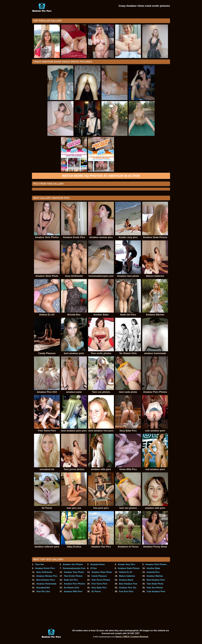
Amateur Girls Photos (156, 564)
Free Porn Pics (126, 591)
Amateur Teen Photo (74, 572)
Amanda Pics (153, 572)
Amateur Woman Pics (47, 576)
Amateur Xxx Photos (73, 564)
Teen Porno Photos (101, 580)
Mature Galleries (127, 576)
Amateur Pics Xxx (128, 588)
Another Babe (153, 568)
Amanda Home (98, 564)
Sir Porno (96, 591)
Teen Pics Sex (43, 591)
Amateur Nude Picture (129, 568)
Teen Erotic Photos (73, 576)
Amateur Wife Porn (73, 591)
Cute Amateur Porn (156, 591)
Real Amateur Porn (156, 580)
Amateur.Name (126, 580)
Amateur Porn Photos (74, 584)
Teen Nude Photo (155, 584)
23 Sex (94, 568)
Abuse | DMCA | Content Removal (132, 637)
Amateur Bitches (155, 576)
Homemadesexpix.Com (74, 568)
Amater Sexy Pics (127, 564)
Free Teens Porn (99, 584)
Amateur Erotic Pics (45, 568)
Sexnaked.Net (43, 588)
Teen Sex (40, 564)
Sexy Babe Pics (99, 588)
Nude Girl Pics (71, 580)
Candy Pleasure (99, 576)
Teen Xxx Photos (155, 588)
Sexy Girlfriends (44, 572)
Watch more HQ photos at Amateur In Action (101, 176)
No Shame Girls (72, 588)
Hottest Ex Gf (126, 572)
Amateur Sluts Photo (102, 572)
